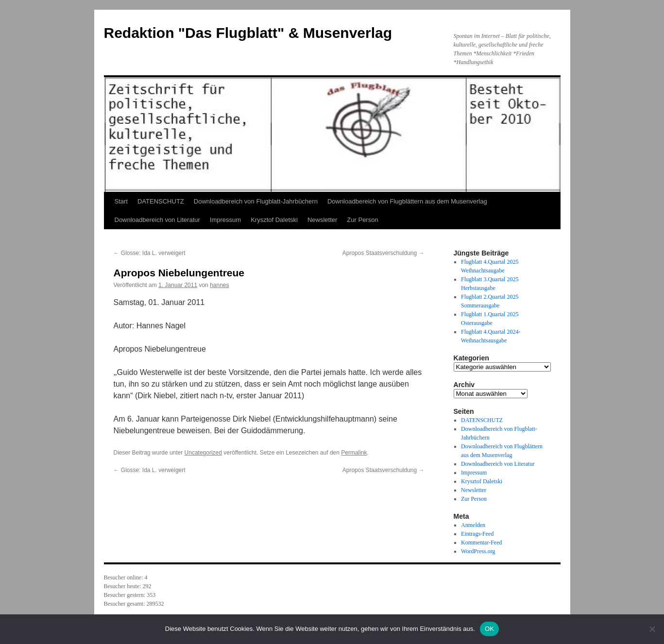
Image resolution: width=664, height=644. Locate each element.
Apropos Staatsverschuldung (383, 253)
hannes (219, 285)
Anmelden (473, 525)
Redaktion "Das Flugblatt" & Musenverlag (248, 33)
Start (121, 201)
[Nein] (652, 629)
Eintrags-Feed (477, 534)
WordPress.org (478, 551)
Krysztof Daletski (274, 220)
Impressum (225, 220)
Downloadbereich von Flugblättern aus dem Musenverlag (407, 201)
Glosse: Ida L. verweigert (150, 253)
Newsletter (322, 220)
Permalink (354, 453)
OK (489, 629)
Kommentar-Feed (481, 542)
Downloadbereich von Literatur (157, 220)
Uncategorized (203, 453)
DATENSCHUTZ (161, 201)
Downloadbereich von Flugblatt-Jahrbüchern (256, 201)
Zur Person (362, 220)
